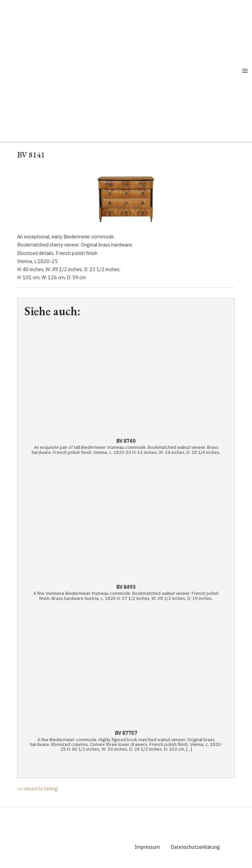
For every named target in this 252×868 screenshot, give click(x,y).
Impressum (147, 847)
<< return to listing (37, 789)
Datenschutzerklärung (195, 847)
